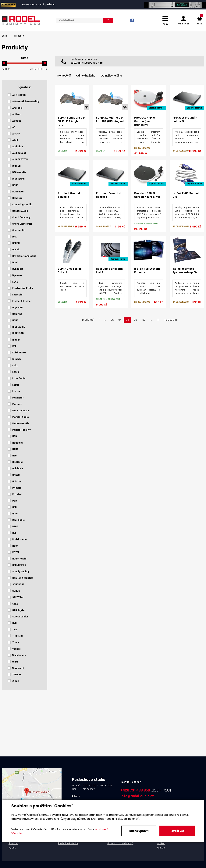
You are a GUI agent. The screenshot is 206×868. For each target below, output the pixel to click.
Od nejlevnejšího (111, 78)
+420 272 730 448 (92, 65)
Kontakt (161, 850)
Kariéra (161, 846)
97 (120, 322)
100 (143, 322)
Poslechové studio (68, 846)
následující (171, 322)
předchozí (88, 322)
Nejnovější (64, 78)
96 (112, 322)
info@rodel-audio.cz (137, 798)
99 (135, 322)
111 (158, 322)
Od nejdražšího (86, 78)
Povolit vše (177, 831)
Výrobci (12, 850)
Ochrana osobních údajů (120, 846)
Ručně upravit (139, 831)
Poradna (13, 846)
